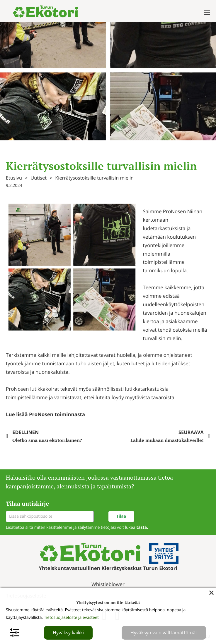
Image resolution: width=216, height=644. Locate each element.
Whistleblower (108, 584)
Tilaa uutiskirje (27, 503)
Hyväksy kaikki (68, 633)
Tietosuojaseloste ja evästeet (71, 618)
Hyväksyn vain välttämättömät (164, 633)
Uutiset (39, 178)
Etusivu (14, 178)
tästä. (142, 527)
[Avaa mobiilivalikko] (207, 12)
